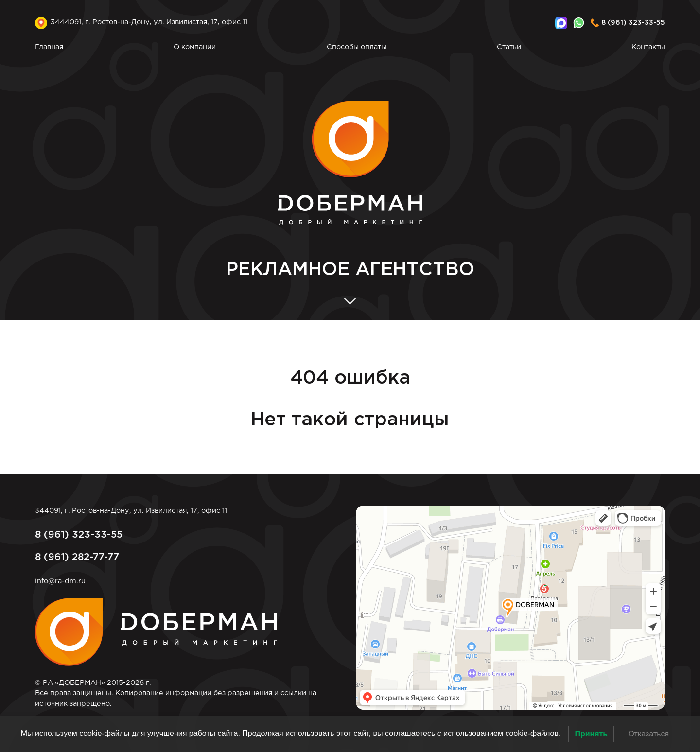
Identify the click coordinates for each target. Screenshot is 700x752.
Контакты (648, 47)
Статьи (509, 47)
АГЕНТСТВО (350, 270)
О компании (195, 47)
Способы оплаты (357, 47)
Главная (49, 47)
